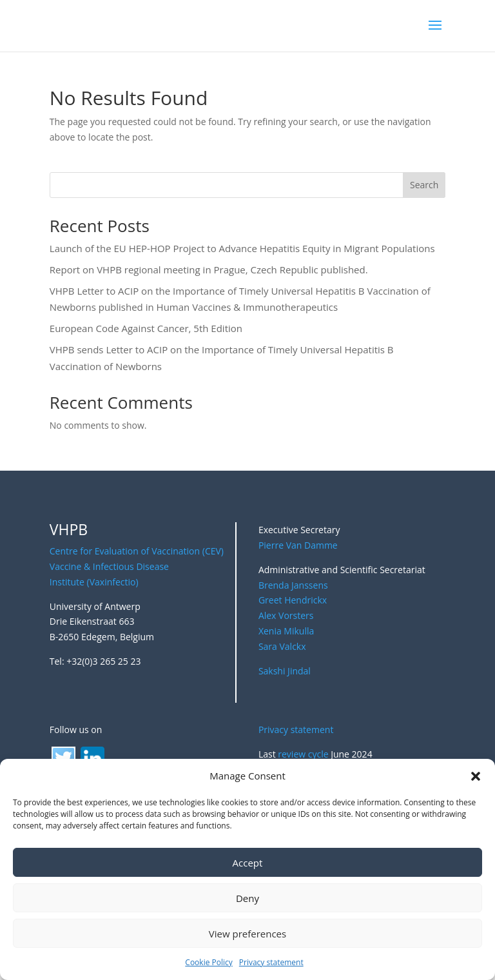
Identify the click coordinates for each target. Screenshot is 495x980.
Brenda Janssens (293, 585)
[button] (476, 776)
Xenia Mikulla (286, 631)
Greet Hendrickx (293, 600)
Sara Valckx (282, 646)
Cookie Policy (209, 962)
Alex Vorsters (286, 615)
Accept (248, 863)
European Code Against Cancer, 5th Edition (146, 328)
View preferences (247, 934)
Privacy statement (271, 962)
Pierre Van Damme (298, 545)
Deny (247, 898)
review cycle (303, 754)
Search (424, 185)
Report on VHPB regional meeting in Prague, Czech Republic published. (209, 269)
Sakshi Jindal (285, 671)
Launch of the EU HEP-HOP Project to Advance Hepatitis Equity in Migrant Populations (242, 248)
